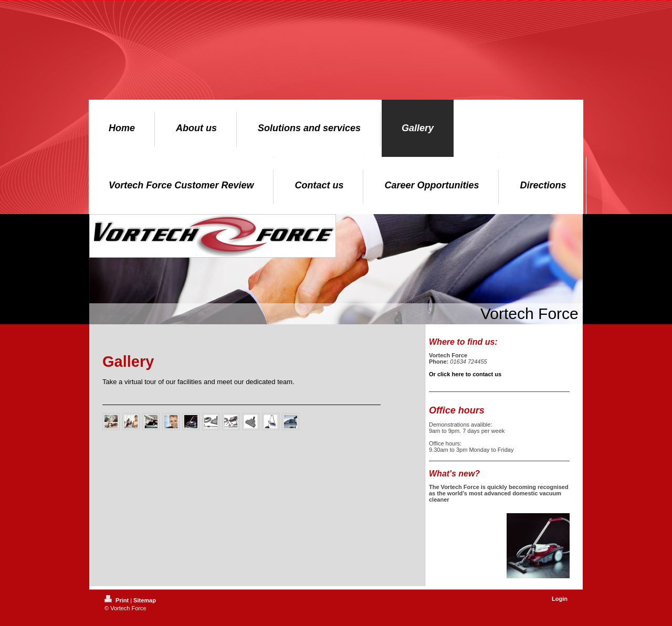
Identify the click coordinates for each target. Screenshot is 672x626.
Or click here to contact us (465, 374)
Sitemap (145, 600)
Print (117, 600)
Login (560, 599)
